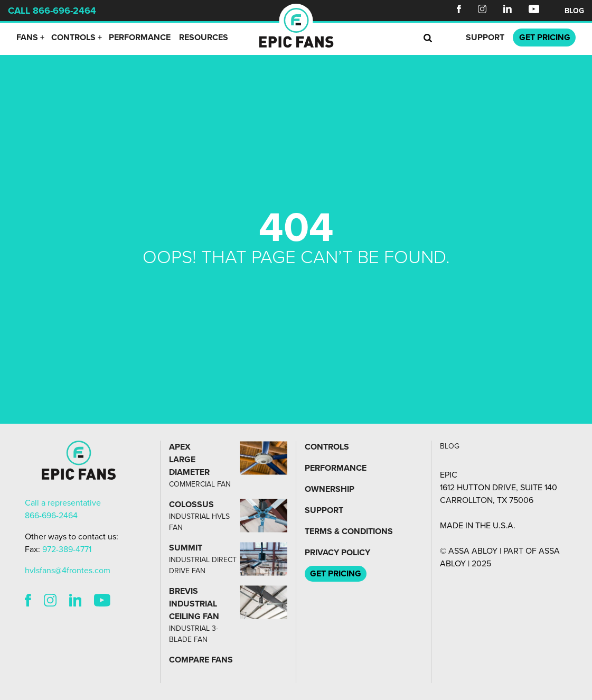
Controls (73, 38)
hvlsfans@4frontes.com (68, 571)
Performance (140, 38)
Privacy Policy (337, 553)
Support (485, 38)
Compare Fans (201, 660)
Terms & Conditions (349, 531)
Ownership (330, 489)
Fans (27, 38)
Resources (204, 38)
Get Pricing (336, 574)
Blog (574, 11)
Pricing (545, 38)
